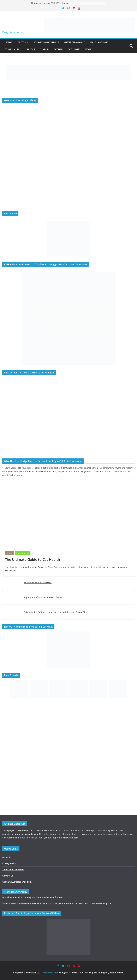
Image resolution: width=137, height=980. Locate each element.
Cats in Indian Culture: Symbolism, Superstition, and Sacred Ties (55, 612)
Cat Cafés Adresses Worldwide (17, 882)
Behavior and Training (46, 42)
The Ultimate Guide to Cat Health (32, 559)
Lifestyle (30, 49)
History (9, 42)
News (88, 49)
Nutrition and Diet (74, 42)
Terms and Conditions (13, 870)
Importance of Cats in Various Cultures (43, 597)
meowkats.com (50, 973)
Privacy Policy (9, 863)
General (45, 49)
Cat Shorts (74, 49)
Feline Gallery (13, 49)
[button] (27, 42)
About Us (7, 857)
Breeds (22, 42)
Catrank (59, 49)
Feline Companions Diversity (38, 582)
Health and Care (99, 42)
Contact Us (8, 876)
